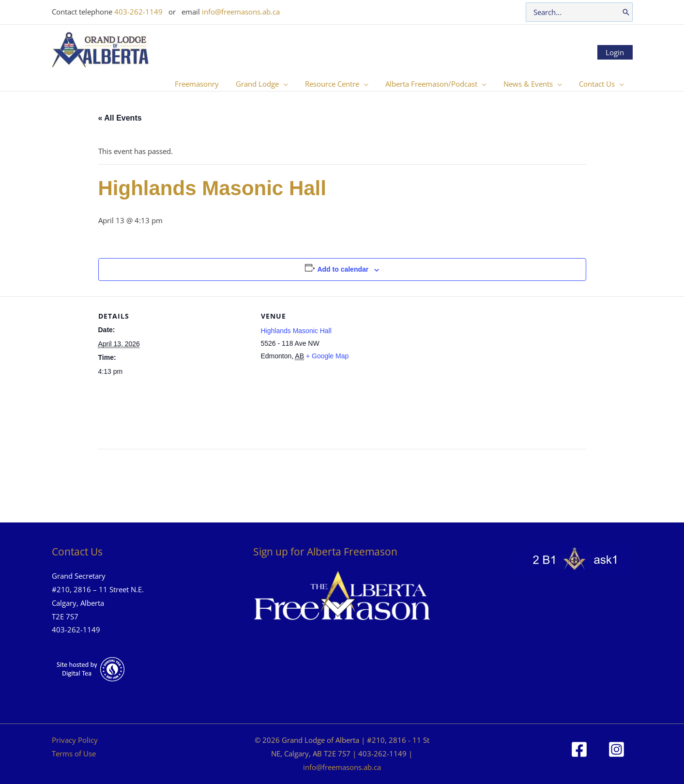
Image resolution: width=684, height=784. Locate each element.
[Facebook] (579, 749)
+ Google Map (327, 356)
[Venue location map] (475, 363)
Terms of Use (74, 753)
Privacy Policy (75, 740)
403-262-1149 (138, 12)
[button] (295, 84)
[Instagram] (616, 749)
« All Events (120, 118)
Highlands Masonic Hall (296, 331)
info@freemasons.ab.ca (241, 12)
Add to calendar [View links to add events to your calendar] (343, 269)
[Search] (626, 12)
